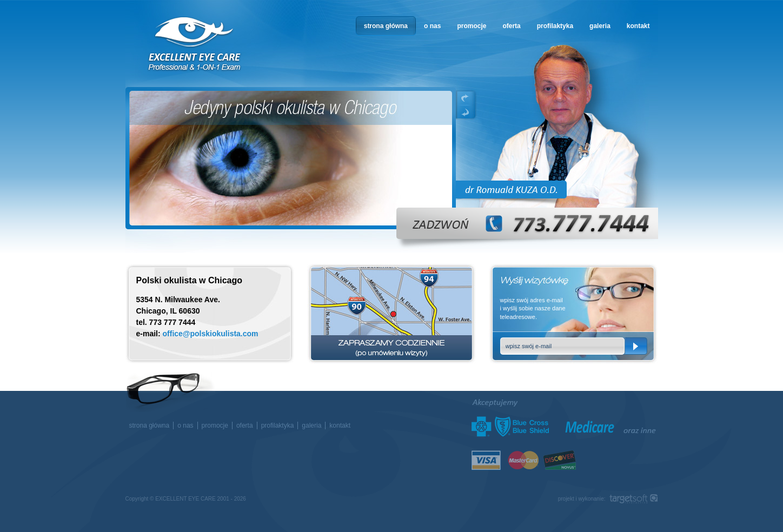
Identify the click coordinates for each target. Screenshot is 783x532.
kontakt (638, 26)
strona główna (386, 26)
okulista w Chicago (195, 44)
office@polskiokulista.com (211, 334)
